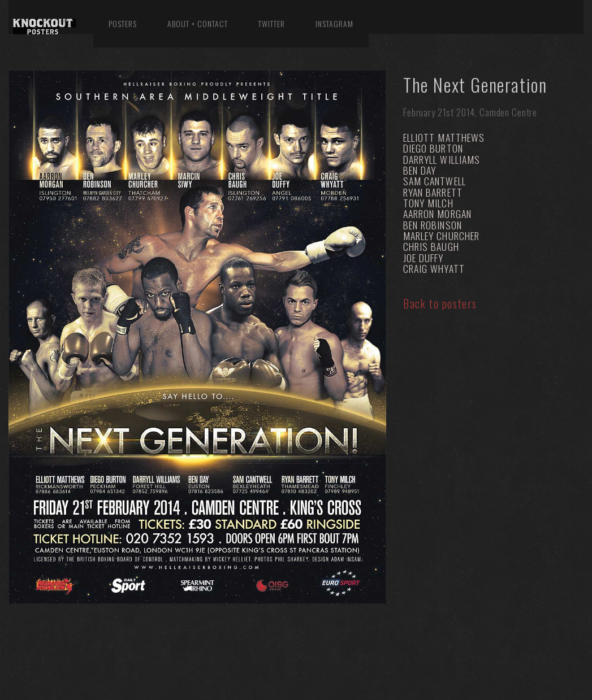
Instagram (334, 23)
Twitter (272, 23)
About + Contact (198, 23)
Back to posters (440, 303)
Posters (123, 23)
